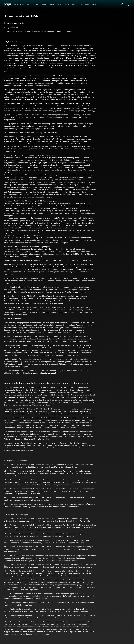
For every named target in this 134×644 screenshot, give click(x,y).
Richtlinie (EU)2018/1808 (15, 397)
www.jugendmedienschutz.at (44, 373)
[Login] (128, 5)
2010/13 (23, 387)
